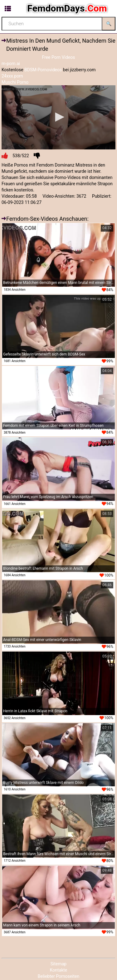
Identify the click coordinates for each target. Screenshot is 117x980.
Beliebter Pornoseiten (58, 976)
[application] (58, 117)
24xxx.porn (12, 76)
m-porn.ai (11, 64)
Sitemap (58, 964)
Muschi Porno (15, 82)
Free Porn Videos (58, 57)
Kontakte (59, 970)
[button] (59, 117)
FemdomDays (67, 8)
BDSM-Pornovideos (43, 70)
